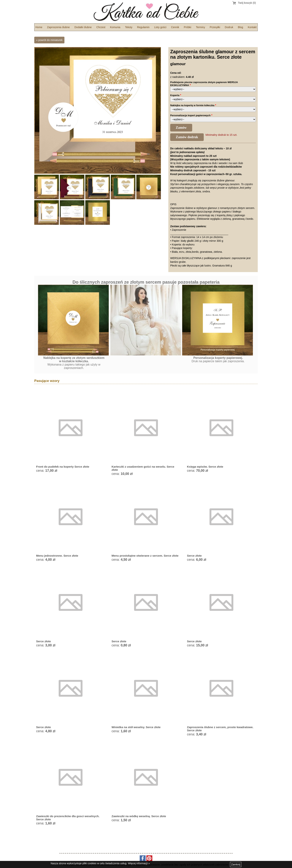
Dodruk (229, 27)
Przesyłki (215, 27)
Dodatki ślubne (83, 27)
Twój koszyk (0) (247, 3)
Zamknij (236, 864)
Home (39, 27)
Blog (240, 27)
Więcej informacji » (139, 863)
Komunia (115, 27)
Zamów (181, 128)
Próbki (188, 27)
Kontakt (252, 27)
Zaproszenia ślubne (58, 27)
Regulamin (143, 27)
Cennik (175, 27)
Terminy (200, 27)
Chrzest (101, 27)
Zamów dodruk (187, 137)
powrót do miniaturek (50, 40)
